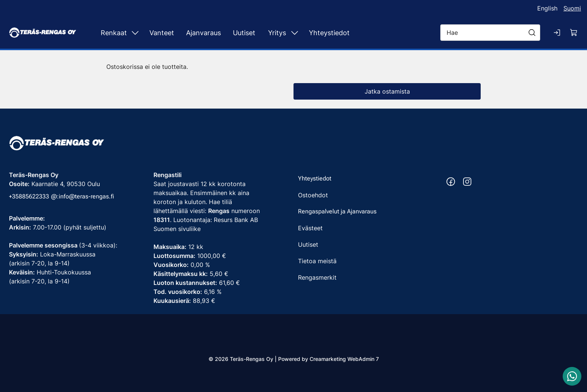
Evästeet (310, 228)
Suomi (572, 8)
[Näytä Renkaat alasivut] (135, 33)
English (547, 8)
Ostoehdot (313, 195)
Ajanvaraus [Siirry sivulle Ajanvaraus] (203, 33)
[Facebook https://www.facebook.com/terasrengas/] (451, 182)
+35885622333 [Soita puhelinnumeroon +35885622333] (29, 196)
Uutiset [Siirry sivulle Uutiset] (244, 33)
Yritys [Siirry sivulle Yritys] (277, 33)
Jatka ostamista (387, 91)
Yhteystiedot (315, 178)
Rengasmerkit (317, 277)
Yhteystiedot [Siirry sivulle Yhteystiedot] (329, 33)
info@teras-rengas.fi (86, 196)
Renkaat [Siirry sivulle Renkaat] (114, 33)
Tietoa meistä (317, 261)
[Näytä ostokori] (574, 33)
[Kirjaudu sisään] (557, 33)
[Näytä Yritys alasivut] (295, 33)
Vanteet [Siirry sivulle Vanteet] (162, 33)
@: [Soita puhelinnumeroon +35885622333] (55, 196)
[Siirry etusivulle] (43, 33)
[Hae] (490, 33)
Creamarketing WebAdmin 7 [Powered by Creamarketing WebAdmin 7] (344, 359)
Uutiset (308, 244)
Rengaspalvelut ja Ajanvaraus (337, 211)
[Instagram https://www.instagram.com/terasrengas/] (467, 182)
